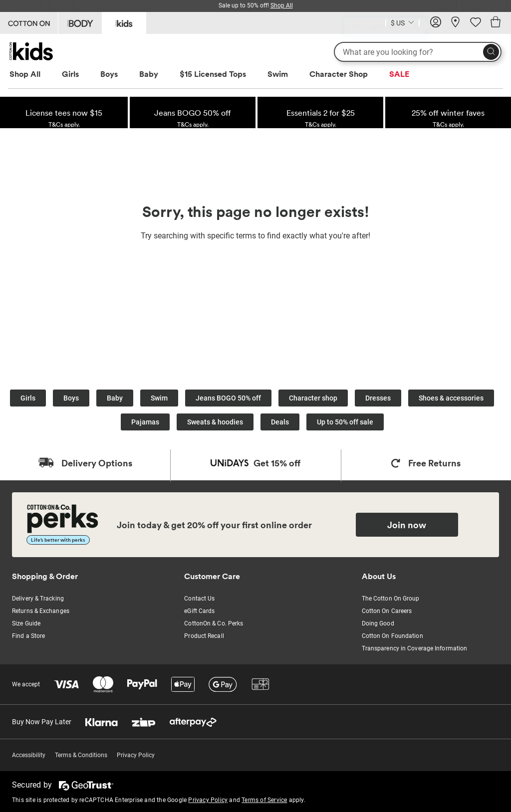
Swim (278, 74)
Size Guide (26, 623)
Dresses (378, 398)
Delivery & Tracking (38, 599)
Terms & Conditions (81, 755)
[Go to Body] (80, 23)
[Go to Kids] (124, 22)
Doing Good (378, 623)
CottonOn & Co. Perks (214, 623)
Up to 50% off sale (345, 422)
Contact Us (199, 599)
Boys (109, 74)
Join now (407, 525)
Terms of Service (264, 800)
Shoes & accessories (451, 398)
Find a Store (28, 636)
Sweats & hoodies (215, 422)
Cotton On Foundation (392, 636)
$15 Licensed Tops (213, 74)
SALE (399, 74)
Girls (70, 74)
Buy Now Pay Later (42, 722)
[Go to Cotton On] (29, 23)
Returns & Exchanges (41, 611)
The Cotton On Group (391, 599)
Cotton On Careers (387, 611)
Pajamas (145, 422)
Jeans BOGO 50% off (228, 398)
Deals (280, 422)
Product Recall (204, 636)
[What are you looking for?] (418, 52)
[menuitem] (34, 74)
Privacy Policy (136, 755)
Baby (149, 74)
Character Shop (339, 74)
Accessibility (29, 755)
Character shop (313, 398)
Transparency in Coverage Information (415, 648)
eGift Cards (199, 611)
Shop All (25, 74)
